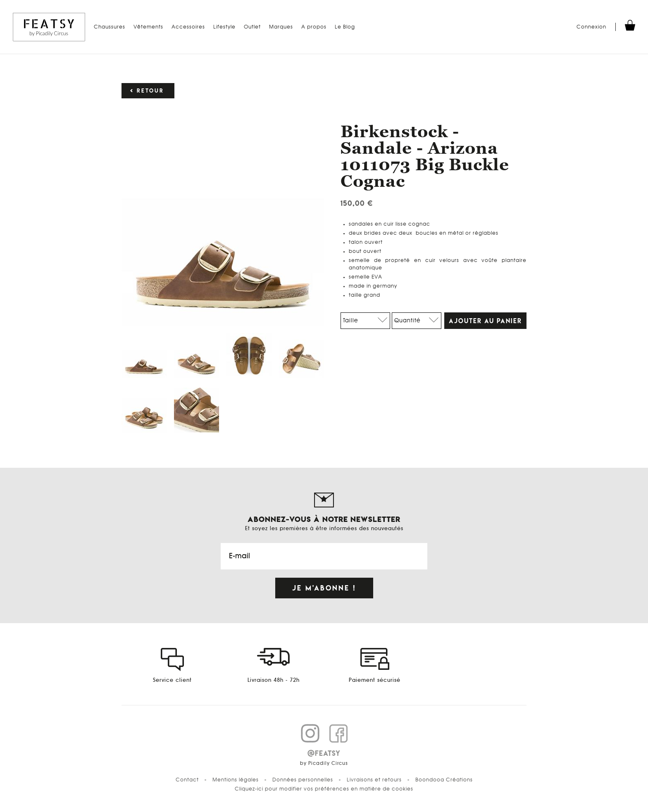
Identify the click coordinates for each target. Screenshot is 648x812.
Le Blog (345, 27)
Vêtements (148, 27)
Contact (187, 780)
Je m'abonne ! (324, 588)
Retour (150, 91)
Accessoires (188, 27)
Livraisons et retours (374, 780)
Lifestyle (224, 27)
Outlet (252, 27)
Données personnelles (303, 780)
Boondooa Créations (444, 780)
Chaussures (110, 27)
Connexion (591, 27)
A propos (314, 27)
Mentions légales (236, 780)
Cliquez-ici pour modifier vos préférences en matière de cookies (324, 789)
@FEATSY (324, 753)
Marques (281, 27)
